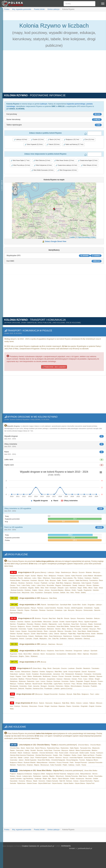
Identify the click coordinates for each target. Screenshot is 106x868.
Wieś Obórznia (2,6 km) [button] (42, 161)
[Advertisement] (54, 73)
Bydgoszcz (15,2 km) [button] (71, 140)
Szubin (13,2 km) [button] (37, 140)
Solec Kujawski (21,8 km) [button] (34, 145)
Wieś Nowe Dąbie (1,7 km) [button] (20, 161)
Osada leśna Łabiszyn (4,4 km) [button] (66, 165)
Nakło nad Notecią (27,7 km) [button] (73, 145)
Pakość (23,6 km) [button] (53, 145)
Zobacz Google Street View (55, 241)
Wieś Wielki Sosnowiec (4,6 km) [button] (42, 170)
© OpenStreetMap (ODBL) (86, 237)
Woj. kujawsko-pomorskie (21, 9)
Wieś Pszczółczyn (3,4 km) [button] (21, 165)
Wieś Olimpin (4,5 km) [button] (89, 165)
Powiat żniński (39, 9)
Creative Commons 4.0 (31, 844)
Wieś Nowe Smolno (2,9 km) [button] (64, 161)
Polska (7, 9)
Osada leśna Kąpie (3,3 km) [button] (88, 161)
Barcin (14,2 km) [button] (54, 140)
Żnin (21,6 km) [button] (89, 140)
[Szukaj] (79, 4)
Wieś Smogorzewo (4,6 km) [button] (67, 170)
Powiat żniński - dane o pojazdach (54, 366)
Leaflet (72, 237)
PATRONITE (66, 844)
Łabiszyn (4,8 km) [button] (20, 140)
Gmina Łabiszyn (53, 9)
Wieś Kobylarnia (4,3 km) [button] (43, 165)
